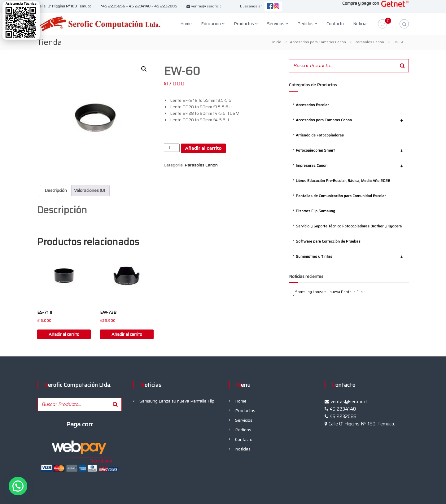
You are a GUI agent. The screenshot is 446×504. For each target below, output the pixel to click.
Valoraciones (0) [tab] (90, 190)
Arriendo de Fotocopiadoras (320, 135)
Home (186, 24)
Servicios (276, 24)
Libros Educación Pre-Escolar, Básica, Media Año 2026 (343, 181)
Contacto (335, 24)
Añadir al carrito (203, 148)
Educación (211, 24)
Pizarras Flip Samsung (315, 211)
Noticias (361, 24)
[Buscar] (402, 66)
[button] (144, 69)
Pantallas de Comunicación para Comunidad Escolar (341, 196)
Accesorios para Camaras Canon (318, 42)
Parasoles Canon (369, 42)
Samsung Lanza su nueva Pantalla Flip (329, 292)
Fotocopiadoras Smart (352, 150)
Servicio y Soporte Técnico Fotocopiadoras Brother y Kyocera (349, 226)
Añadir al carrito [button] (64, 334)
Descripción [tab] (56, 190)
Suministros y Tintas (352, 256)
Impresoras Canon (352, 166)
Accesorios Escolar (312, 105)
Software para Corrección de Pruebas (328, 241)
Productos (244, 24)
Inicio (277, 42)
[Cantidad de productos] (172, 148)
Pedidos (305, 24)
